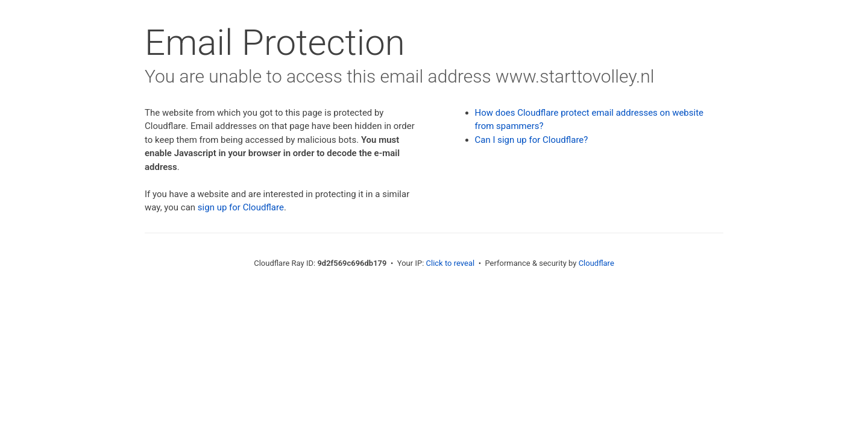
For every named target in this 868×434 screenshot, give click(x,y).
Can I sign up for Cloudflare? (532, 140)
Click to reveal (451, 263)
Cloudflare (596, 263)
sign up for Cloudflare (241, 207)
